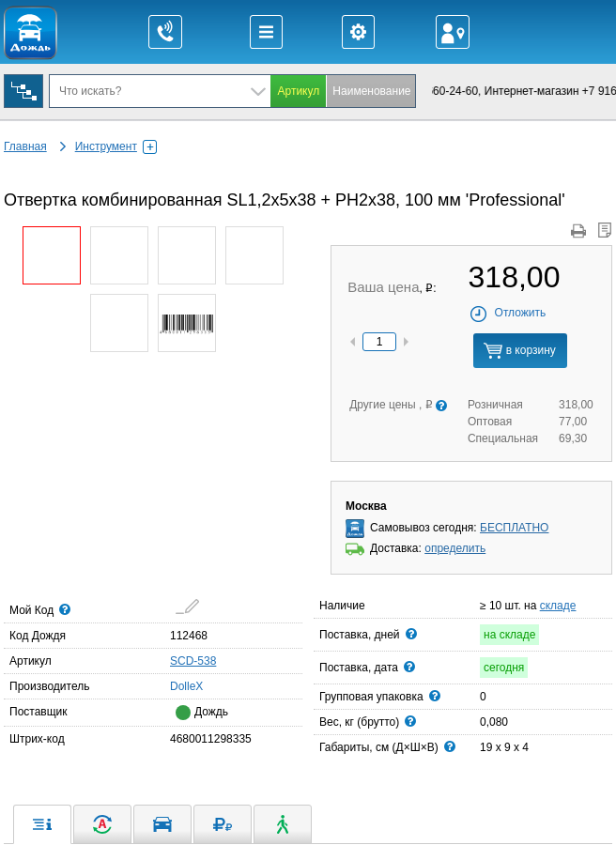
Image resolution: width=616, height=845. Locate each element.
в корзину (519, 351)
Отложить (508, 313)
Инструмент (116, 146)
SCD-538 (193, 661)
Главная (25, 146)
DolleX (176, 685)
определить (455, 548)
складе (558, 606)
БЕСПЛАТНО (514, 528)
